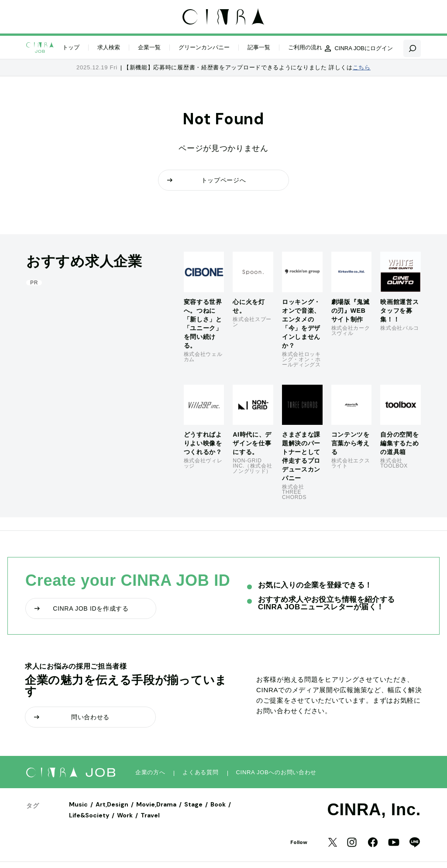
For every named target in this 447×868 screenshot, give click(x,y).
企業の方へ (150, 772)
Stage (193, 804)
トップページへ (206, 180)
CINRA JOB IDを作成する (82, 608)
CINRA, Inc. (374, 810)
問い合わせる (72, 717)
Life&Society (89, 815)
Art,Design (112, 804)
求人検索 (109, 47)
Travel (150, 815)
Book (218, 804)
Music (78, 804)
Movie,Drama (156, 804)
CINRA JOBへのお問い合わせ (277, 772)
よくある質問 (200, 772)
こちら (362, 67)
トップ (71, 47)
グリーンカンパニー (204, 47)
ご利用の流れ (305, 47)
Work (125, 815)
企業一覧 (149, 47)
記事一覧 (259, 47)
